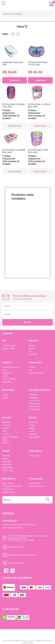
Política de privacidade (22, 299)
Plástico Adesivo (36, 373)
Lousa (5, 395)
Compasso (34, 398)
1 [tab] (28, 244)
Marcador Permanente (12, 486)
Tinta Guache (35, 409)
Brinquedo (8, 390)
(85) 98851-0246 (13, 547)
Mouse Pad (34, 456)
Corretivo (6, 434)
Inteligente (7, 373)
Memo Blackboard (37, 486)
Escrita (33, 418)
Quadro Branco (9, 492)
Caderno (7, 362)
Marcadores (9, 479)
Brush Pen (34, 422)
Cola (4, 431)
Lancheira (33, 354)
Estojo (6, 451)
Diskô (5, 370)
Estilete (32, 367)
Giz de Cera (34, 401)
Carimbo (6, 428)
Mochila (33, 341)
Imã (31, 370)
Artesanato (35, 362)
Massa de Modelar (10, 437)
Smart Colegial (9, 379)
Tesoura (6, 443)
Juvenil (32, 348)
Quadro (5, 398)
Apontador (7, 422)
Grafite (32, 428)
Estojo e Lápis (8, 348)
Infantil (32, 345)
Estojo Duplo (8, 467)
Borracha (6, 425)
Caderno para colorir (11, 367)
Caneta (32, 425)
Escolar (7, 418)
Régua (5, 440)
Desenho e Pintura (39, 390)
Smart (5, 376)
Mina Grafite (34, 437)
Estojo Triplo (8, 470)
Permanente (8, 489)
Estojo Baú (7, 462)
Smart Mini (7, 382)
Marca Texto (8, 483)
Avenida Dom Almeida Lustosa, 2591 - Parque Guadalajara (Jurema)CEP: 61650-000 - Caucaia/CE (25, 538)
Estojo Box (7, 465)
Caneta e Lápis (9, 345)
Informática (35, 451)
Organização (36, 479)
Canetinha (33, 395)
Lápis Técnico (35, 406)
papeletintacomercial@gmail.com (20, 555)
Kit (4, 341)
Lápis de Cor (34, 403)
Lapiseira (33, 434)
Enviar (27, 322)
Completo (6, 456)
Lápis (31, 431)
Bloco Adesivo (35, 483)
